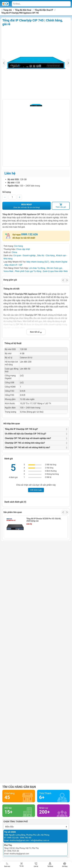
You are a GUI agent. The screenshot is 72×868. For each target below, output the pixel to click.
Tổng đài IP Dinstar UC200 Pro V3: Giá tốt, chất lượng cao (44, 520)
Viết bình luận (36, 490)
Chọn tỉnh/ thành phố (16, 822)
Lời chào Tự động (37, 268)
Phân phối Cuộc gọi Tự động (28, 271)
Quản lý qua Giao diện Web (55, 271)
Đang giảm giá (10, 280)
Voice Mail (8, 271)
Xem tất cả (36, 332)
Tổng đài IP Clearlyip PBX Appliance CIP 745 (20, 13)
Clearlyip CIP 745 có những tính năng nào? (25, 443)
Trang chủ (7, 10)
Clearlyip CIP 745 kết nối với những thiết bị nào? (27, 447)
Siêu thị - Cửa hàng (46, 255)
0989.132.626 (30, 234)
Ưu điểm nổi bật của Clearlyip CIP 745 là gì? (26, 434)
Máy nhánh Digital (59, 262)
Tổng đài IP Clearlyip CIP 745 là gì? (21, 429)
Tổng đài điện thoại (23, 10)
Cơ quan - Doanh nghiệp (24, 255)
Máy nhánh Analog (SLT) (38, 262)
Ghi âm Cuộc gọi (55, 268)
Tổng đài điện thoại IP (44, 10)
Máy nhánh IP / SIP (13, 265)
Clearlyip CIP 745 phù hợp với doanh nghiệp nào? (28, 438)
